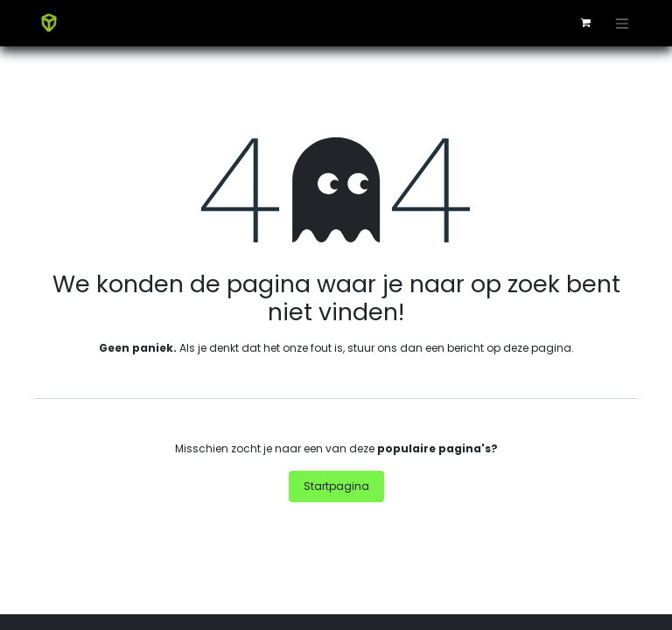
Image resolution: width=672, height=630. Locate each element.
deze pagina (537, 348)
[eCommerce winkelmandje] (585, 23)
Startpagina (336, 486)
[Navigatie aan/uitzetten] (622, 23)
